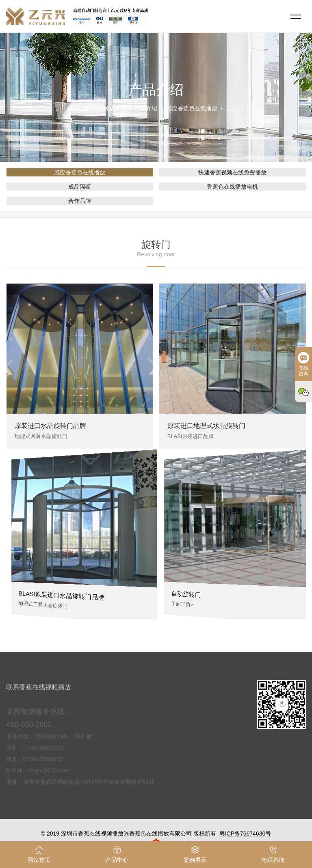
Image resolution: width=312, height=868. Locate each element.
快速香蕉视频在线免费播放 (232, 172)
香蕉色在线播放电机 (232, 187)
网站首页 (114, 108)
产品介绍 (146, 108)
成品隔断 (80, 187)
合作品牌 (80, 201)
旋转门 (235, 108)
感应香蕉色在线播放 (192, 108)
